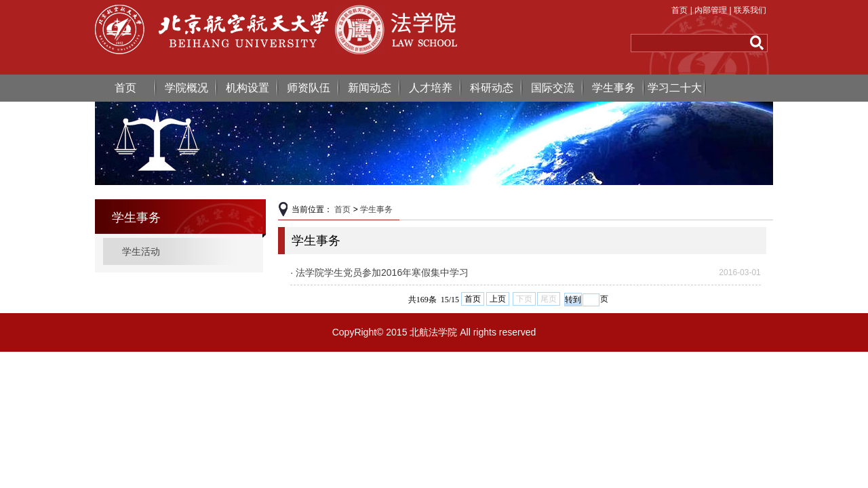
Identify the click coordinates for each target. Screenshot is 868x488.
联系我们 (750, 10)
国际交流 (553, 88)
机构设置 (248, 88)
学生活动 (141, 251)
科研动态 (492, 88)
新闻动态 (370, 88)
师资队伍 (309, 88)
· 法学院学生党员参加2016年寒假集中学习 (379, 272)
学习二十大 (675, 88)
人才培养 (431, 88)
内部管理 (711, 10)
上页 (498, 299)
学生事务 (614, 88)
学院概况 (186, 88)
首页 (679, 10)
